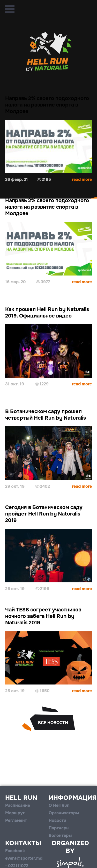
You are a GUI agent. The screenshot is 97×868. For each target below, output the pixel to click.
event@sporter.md (24, 858)
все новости (53, 723)
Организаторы (64, 813)
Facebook (15, 851)
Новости (57, 820)
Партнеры (59, 828)
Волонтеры (60, 835)
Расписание (18, 805)
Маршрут (15, 813)
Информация (73, 798)
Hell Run (21, 798)
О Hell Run (59, 805)
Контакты (23, 843)
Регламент (16, 820)
